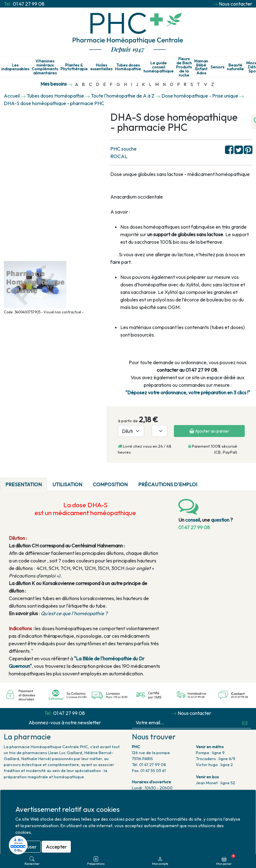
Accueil (12, 96)
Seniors (217, 67)
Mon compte (160, 861)
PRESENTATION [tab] (24, 484)
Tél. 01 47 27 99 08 (149, 764)
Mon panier (226, 860)
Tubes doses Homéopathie (128, 67)
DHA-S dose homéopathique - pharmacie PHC (54, 103)
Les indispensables (15, 67)
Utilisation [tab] (67, 484)
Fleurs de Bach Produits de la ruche (184, 67)
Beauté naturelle (235, 67)
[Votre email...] (185, 723)
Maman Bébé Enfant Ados (201, 67)
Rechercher (32, 861)
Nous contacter (235, 4)
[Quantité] (159, 431)
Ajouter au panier (209, 431)
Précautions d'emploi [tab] (168, 484)
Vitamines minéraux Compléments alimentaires (45, 67)
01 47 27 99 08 (29, 4)
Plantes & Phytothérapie (74, 67)
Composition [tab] (110, 484)
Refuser (28, 847)
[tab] (208, 481)
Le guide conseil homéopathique (159, 67)
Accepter (56, 847)
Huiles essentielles (101, 67)
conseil (193, 520)
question (220, 520)
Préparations (96, 861)
